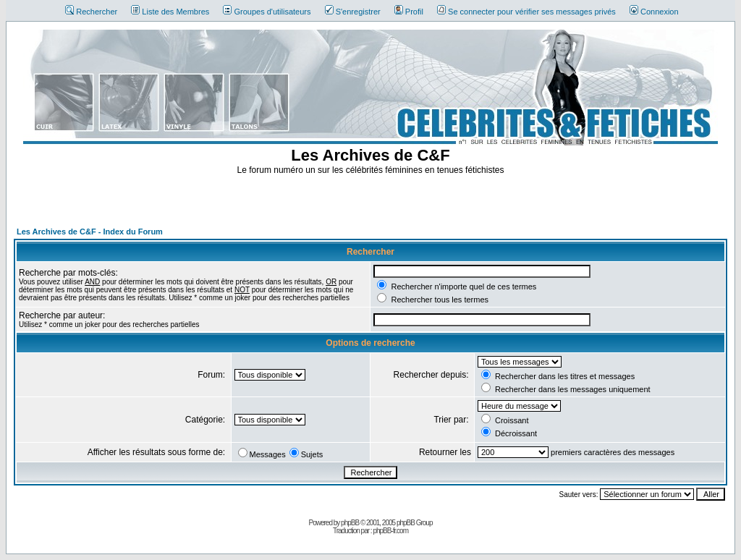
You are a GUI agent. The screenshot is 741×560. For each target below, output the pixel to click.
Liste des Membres (170, 12)
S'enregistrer (353, 12)
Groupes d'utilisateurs (267, 12)
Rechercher (91, 12)
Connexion (654, 12)
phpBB (350, 523)
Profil (409, 12)
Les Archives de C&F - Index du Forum (90, 232)
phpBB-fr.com (390, 531)
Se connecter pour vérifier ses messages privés (526, 12)
